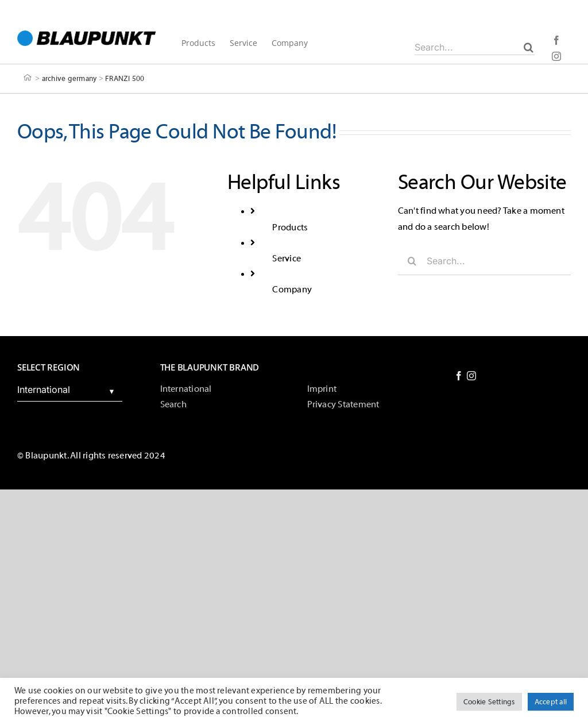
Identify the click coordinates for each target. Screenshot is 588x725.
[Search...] (475, 47)
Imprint (322, 389)
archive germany (69, 78)
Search (173, 404)
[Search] (529, 47)
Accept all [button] (551, 702)
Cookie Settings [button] (489, 702)
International (186, 389)
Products (290, 227)
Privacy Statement (343, 404)
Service (287, 259)
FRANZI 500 (125, 78)
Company (292, 290)
